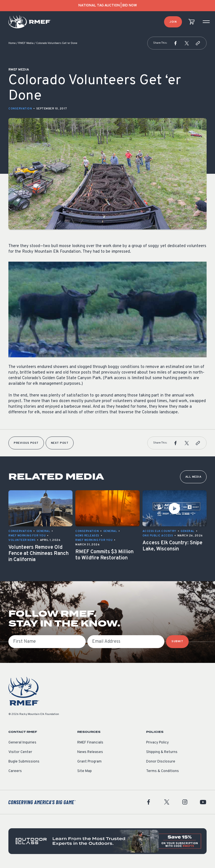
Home (12, 43)
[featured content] (107, 841)
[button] (176, 43)
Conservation (20, 109)
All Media (193, 477)
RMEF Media (26, 43)
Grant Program (89, 762)
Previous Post (26, 443)
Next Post (60, 443)
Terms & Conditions (163, 771)
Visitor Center (20, 752)
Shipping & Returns (162, 752)
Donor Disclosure (161, 762)
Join (173, 22)
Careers (15, 771)
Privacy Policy (157, 743)
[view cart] (191, 22)
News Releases (90, 752)
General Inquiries (22, 743)
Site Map (85, 771)
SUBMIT (177, 641)
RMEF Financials (90, 743)
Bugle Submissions (24, 762)
